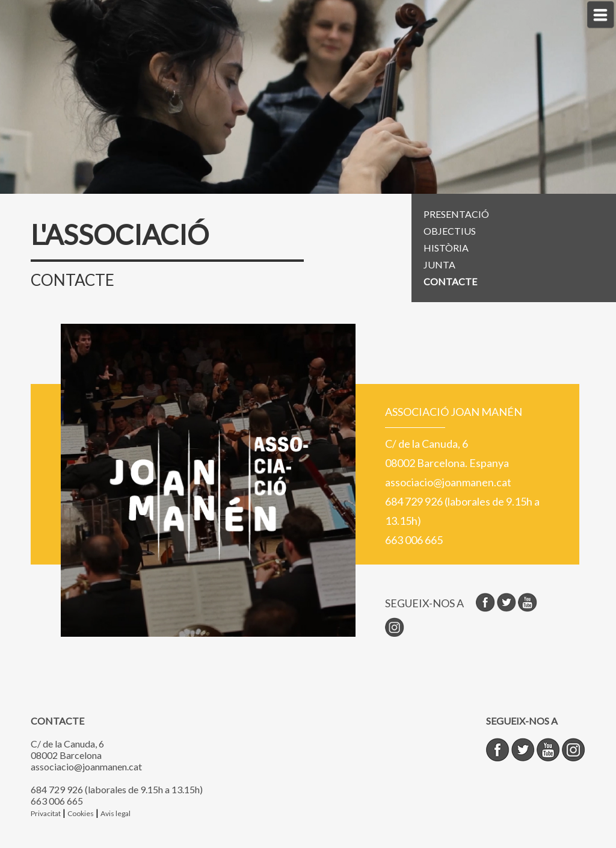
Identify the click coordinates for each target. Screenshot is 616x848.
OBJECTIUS (450, 231)
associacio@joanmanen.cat (86, 766)
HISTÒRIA (446, 248)
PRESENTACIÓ (456, 214)
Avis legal (115, 813)
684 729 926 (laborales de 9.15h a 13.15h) (117, 789)
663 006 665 (57, 801)
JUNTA (439, 265)
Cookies (81, 813)
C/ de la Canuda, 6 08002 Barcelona (67, 749)
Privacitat (46, 813)
